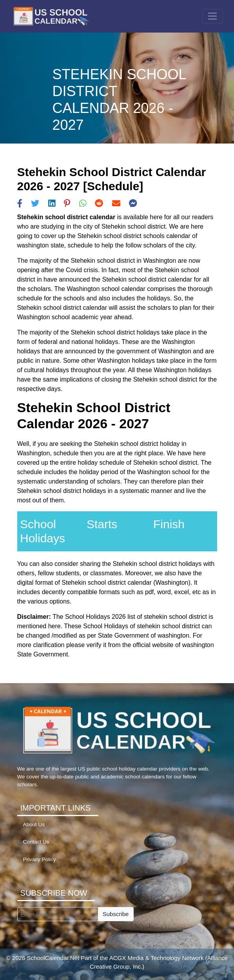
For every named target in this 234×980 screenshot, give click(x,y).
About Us (34, 825)
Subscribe (116, 914)
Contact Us (36, 842)
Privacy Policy (40, 859)
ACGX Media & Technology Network (157, 958)
